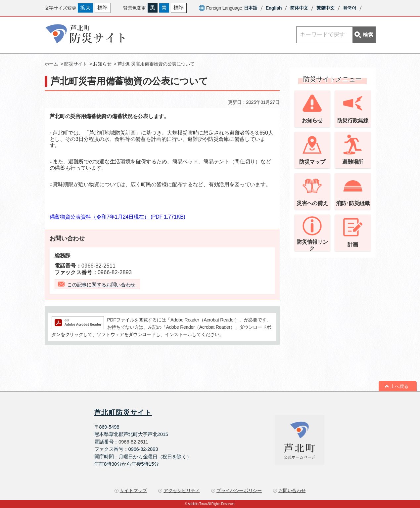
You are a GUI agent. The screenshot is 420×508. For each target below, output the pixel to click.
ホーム (51, 64)
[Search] (336, 35)
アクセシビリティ (182, 490)
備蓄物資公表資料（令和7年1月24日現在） (117, 217)
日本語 (251, 8)
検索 (364, 35)
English (274, 8)
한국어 (350, 8)
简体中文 (299, 8)
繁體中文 (326, 8)
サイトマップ (133, 490)
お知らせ (102, 64)
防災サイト (76, 64)
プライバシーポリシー (239, 490)
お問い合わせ (292, 490)
